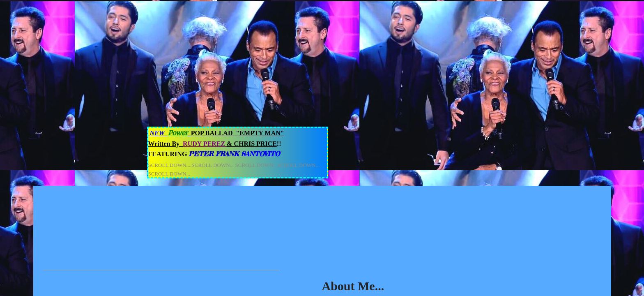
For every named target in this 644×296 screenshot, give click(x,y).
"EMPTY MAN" (259, 133)
